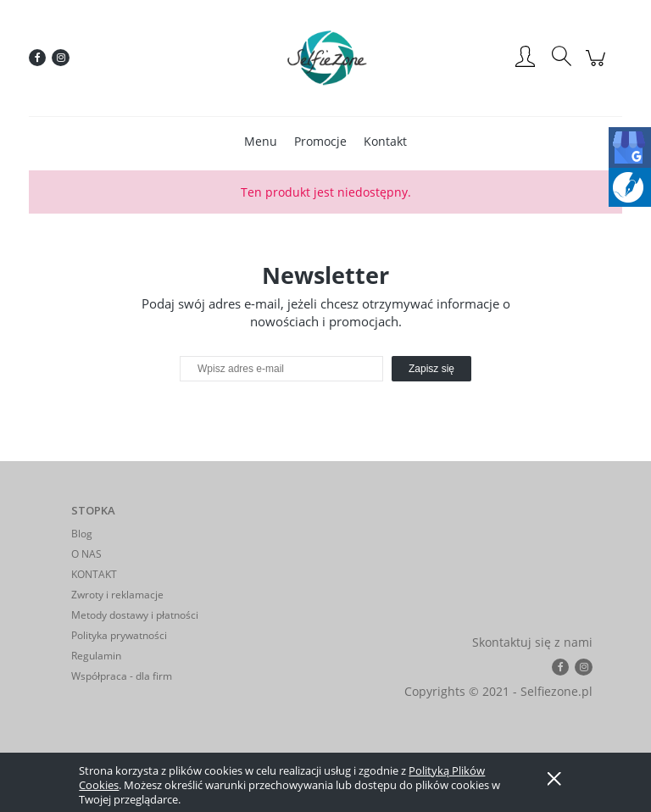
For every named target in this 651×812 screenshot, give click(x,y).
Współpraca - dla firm (122, 676)
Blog (82, 534)
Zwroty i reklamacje (117, 595)
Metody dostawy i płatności (135, 615)
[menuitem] (261, 141)
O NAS (86, 554)
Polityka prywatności (119, 635)
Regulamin (96, 656)
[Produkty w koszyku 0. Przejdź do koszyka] (598, 67)
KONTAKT (94, 574)
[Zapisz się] (431, 369)
